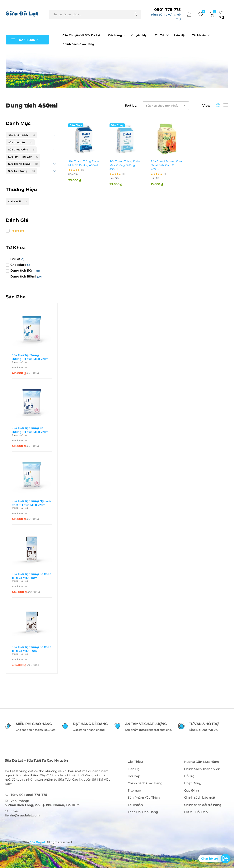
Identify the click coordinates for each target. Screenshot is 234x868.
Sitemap (134, 790)
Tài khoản (135, 805)
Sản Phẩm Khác (22, 135)
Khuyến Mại (139, 35)
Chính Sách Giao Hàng (78, 44)
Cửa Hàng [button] (117, 35)
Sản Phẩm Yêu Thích (144, 798)
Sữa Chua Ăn (20, 142)
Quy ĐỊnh (192, 790)
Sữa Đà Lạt (37, 842)
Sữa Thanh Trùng (23, 164)
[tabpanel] (117, 69)
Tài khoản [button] (201, 35)
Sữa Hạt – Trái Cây (23, 157)
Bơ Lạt (15, 259)
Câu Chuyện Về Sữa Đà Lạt (81, 35)
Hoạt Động (193, 783)
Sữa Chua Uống (21, 149)
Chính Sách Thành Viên (202, 769)
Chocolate (18, 265)
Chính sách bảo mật (200, 798)
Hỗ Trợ (189, 776)
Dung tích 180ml (23, 276)
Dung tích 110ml (23, 271)
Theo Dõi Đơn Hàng (143, 812)
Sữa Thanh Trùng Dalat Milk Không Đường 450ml (125, 165)
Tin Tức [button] (162, 35)
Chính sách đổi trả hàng (203, 805)
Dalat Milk (18, 201)
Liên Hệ (179, 35)
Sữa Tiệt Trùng (22, 171)
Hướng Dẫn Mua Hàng (202, 762)
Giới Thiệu (135, 762)
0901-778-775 (167, 10)
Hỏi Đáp (134, 776)
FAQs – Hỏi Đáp (196, 812)
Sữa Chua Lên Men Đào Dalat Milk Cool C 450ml (166, 165)
